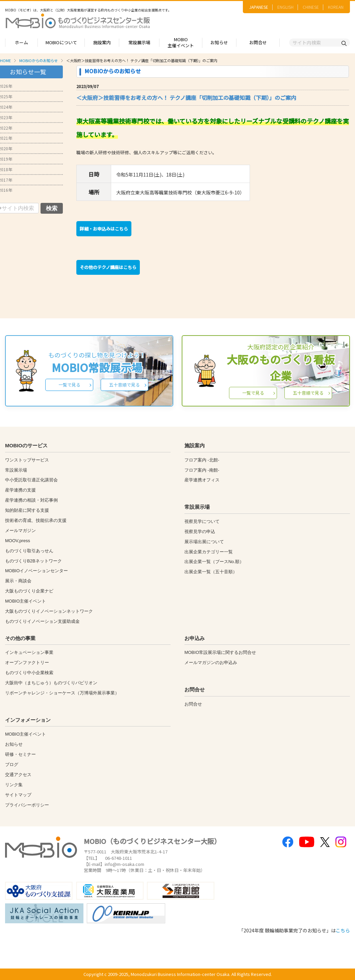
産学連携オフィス (202, 480)
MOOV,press (18, 541)
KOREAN (336, 7)
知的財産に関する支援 (27, 510)
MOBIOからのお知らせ (39, 60)
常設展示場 (139, 42)
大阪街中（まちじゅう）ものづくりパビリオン (51, 683)
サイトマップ (18, 795)
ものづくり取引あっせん (29, 551)
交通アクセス (18, 775)
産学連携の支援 (20, 490)
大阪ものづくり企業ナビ (29, 591)
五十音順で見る (124, 385)
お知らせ (219, 42)
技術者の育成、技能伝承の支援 (36, 520)
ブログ (12, 764)
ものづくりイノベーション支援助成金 (42, 621)
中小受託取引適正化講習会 (31, 480)
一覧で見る (69, 385)
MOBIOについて (61, 42)
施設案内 (102, 42)
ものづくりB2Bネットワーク (33, 561)
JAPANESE (259, 7)
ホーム (21, 42)
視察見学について (202, 521)
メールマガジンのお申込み (211, 663)
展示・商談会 (18, 581)
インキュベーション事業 (29, 652)
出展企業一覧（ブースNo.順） (214, 562)
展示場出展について (204, 542)
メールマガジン (20, 531)
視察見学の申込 (200, 532)
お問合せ (258, 42)
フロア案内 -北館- (202, 460)
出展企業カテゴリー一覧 (209, 552)
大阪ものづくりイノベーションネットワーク (49, 611)
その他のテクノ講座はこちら (108, 267)
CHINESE (311, 7)
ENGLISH (285, 7)
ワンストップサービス (27, 460)
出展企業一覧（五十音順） (211, 572)
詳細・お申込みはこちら (104, 229)
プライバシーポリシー (27, 805)
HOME (5, 60)
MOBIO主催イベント (181, 43)
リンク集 (14, 785)
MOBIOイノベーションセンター (36, 571)
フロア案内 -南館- (202, 470)
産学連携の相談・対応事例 (31, 500)
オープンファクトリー (27, 663)
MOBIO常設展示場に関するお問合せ (220, 652)
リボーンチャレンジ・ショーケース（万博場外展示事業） (62, 693)
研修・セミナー (20, 754)
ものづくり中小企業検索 (29, 673)
